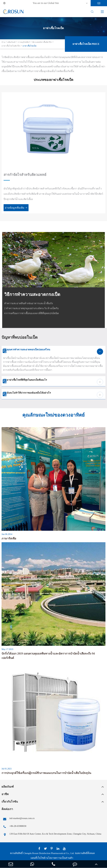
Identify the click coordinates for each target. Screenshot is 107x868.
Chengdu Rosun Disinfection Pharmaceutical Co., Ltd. (49, 853)
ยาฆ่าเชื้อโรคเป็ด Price (86, 44)
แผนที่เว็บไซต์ (38, 858)
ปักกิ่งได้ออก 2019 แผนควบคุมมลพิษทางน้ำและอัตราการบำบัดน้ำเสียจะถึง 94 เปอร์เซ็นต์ (48, 656)
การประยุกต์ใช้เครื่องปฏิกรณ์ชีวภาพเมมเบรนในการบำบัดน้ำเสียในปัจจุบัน (46, 773)
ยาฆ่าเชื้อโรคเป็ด (30, 46)
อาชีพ (5, 794)
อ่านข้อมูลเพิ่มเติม (16, 208)
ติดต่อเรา (7, 809)
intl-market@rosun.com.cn (18, 819)
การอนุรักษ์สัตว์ (24, 42)
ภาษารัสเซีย (9, 538)
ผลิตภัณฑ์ (11, 42)
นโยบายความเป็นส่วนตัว (60, 858)
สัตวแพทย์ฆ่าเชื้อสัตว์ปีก (42, 42)
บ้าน (3, 42)
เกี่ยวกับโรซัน (10, 802)
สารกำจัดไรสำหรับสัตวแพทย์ (25, 175)
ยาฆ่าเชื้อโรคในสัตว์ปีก (11, 46)
